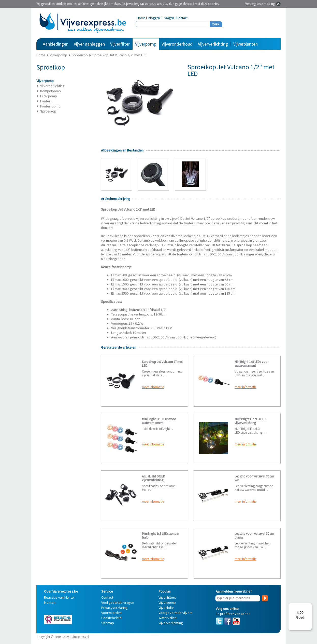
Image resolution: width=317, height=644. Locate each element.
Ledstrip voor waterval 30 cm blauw (254, 536)
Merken (50, 602)
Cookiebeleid (111, 618)
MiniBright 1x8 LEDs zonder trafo (160, 536)
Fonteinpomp (50, 106)
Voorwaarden (111, 613)
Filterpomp (49, 96)
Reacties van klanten (60, 597)
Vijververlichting (213, 44)
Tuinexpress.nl (80, 637)
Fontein (46, 101)
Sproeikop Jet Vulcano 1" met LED (162, 364)
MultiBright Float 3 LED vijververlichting (250, 421)
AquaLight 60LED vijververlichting (154, 478)
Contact (182, 18)
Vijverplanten (246, 44)
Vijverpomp (146, 44)
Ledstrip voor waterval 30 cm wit (254, 478)
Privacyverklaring (114, 608)
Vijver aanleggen (89, 44)
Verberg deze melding (260, 4)
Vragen (169, 18)
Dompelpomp (51, 91)
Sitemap (108, 623)
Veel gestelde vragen (118, 602)
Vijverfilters (167, 597)
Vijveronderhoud (177, 44)
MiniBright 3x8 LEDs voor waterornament (159, 421)
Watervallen (168, 618)
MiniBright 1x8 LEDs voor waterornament (251, 364)
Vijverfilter (120, 44)
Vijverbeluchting (52, 86)
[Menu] (309, 606)
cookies (213, 4)
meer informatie (153, 387)
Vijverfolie (166, 608)
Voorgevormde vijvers (176, 613)
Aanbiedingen (56, 44)
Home (141, 18)
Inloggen (154, 18)
